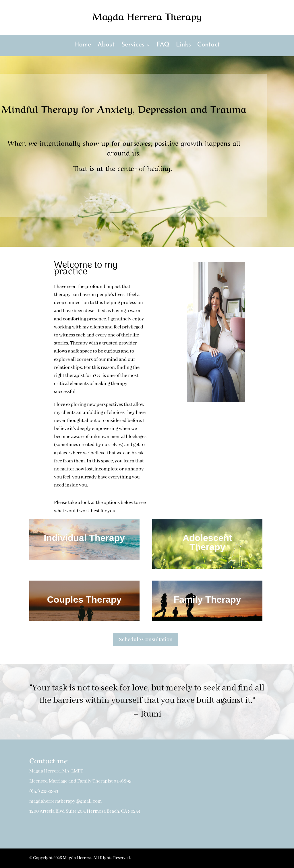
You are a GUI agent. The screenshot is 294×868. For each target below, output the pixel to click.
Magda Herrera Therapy (147, 16)
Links (183, 46)
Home (83, 46)
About (106, 46)
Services (133, 46)
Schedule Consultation (146, 640)
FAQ (163, 46)
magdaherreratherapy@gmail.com (65, 801)
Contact (209, 46)
